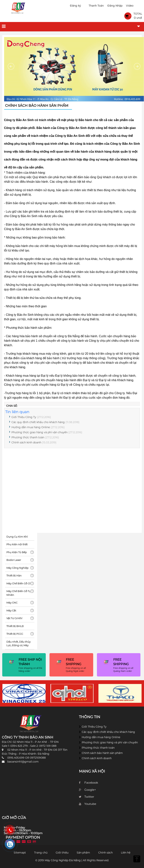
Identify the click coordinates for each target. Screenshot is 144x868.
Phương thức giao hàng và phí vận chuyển (39, 432)
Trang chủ (41, 853)
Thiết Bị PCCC (15, 634)
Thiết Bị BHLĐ (15, 626)
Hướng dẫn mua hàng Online (31, 427)
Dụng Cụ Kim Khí (17, 537)
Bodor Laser (14, 560)
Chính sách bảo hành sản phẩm (102, 753)
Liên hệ (126, 853)
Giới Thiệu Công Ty (24, 417)
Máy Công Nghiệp (17, 568)
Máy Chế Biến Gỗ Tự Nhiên (19, 593)
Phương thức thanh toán (28, 437)
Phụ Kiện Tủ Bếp (17, 552)
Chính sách (105, 853)
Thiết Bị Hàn (14, 576)
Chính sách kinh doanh (26, 442)
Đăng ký (75, 6)
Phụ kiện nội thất (17, 544)
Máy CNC (12, 603)
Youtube (90, 804)
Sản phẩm (83, 853)
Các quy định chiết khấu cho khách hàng (38, 422)
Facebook (91, 783)
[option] (24, 693)
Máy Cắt (11, 610)
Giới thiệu (62, 853)
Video (130, 6)
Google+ (90, 790)
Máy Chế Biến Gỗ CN (19, 583)
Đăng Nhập (115, 6)
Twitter (89, 797)
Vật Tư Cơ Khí (14, 618)
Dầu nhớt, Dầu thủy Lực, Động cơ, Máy (18, 644)
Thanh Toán (96, 6)
